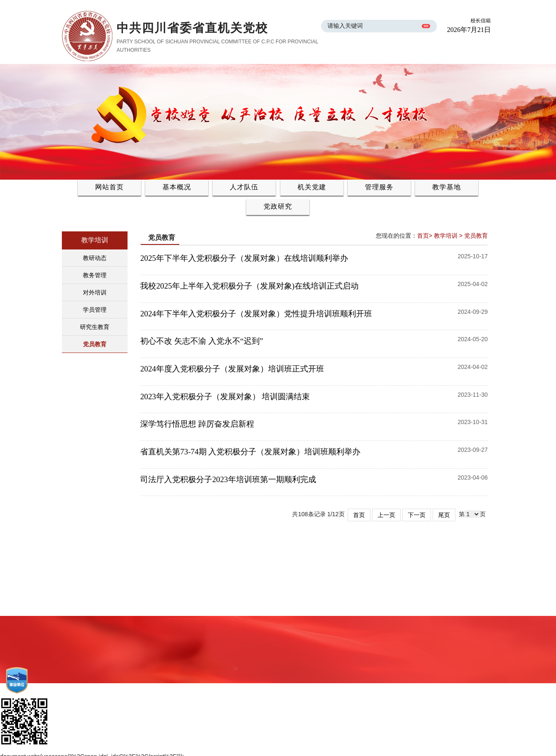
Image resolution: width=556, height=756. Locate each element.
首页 (359, 515)
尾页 (444, 515)
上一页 (386, 515)
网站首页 (109, 187)
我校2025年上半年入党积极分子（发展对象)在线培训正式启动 (251, 286)
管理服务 (379, 187)
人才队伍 (244, 187)
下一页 (417, 515)
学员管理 (95, 310)
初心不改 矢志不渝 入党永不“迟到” (204, 341)
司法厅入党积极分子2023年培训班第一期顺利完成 (230, 479)
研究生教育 (95, 327)
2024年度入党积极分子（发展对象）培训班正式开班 (234, 369)
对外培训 (95, 292)
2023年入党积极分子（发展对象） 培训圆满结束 (227, 397)
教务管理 (95, 275)
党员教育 (95, 344)
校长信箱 (481, 21)
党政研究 (278, 206)
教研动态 (95, 258)
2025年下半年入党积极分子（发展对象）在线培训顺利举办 (246, 258)
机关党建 (312, 187)
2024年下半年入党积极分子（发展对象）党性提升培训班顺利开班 (258, 314)
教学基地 (447, 187)
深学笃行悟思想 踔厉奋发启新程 (199, 424)
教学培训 (446, 236)
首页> (425, 236)
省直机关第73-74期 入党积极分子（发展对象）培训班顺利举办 (252, 452)
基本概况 (177, 187)
